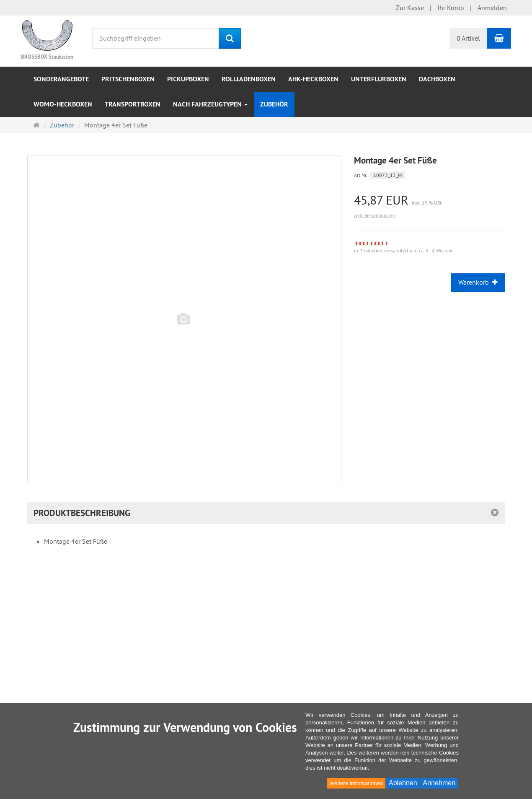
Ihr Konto (451, 8)
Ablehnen (403, 783)
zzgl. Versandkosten (375, 215)
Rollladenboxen (249, 79)
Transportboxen (133, 104)
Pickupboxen (188, 79)
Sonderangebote (61, 79)
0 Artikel (468, 38)
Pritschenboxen (128, 79)
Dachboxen (437, 79)
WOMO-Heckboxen (63, 104)
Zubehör (274, 104)
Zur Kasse (410, 8)
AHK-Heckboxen (313, 79)
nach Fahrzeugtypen (210, 104)
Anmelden (492, 8)
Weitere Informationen (356, 783)
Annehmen (439, 783)
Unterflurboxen (379, 79)
